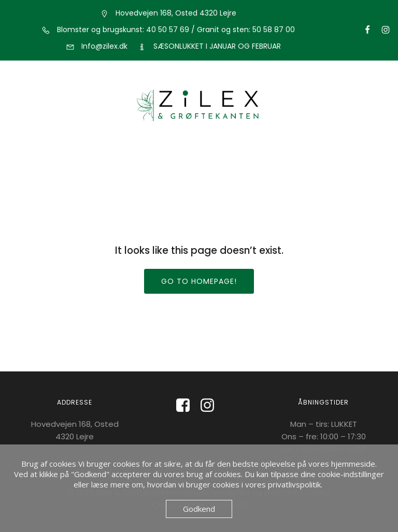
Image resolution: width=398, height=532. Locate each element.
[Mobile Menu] (199, 152)
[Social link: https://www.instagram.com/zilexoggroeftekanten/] (211, 406)
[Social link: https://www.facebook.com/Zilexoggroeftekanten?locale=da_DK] (187, 406)
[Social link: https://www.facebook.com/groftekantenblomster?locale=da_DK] (363, 30)
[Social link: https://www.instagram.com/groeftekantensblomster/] (381, 30)
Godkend (199, 509)
